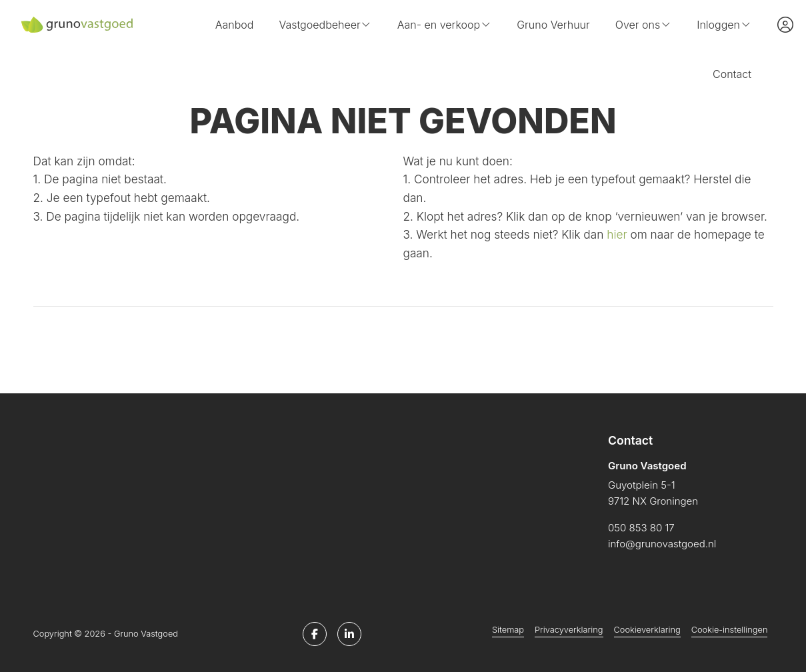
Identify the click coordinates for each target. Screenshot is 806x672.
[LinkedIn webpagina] (349, 634)
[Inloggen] (785, 25)
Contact (732, 74)
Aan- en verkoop (444, 25)
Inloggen (724, 25)
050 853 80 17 (641, 528)
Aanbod (235, 25)
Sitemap (508, 630)
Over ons (643, 25)
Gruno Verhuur (553, 25)
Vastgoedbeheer (325, 25)
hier (617, 234)
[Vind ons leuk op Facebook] (315, 634)
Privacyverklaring (569, 630)
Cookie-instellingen (730, 630)
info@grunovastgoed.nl (662, 544)
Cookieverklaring (647, 630)
